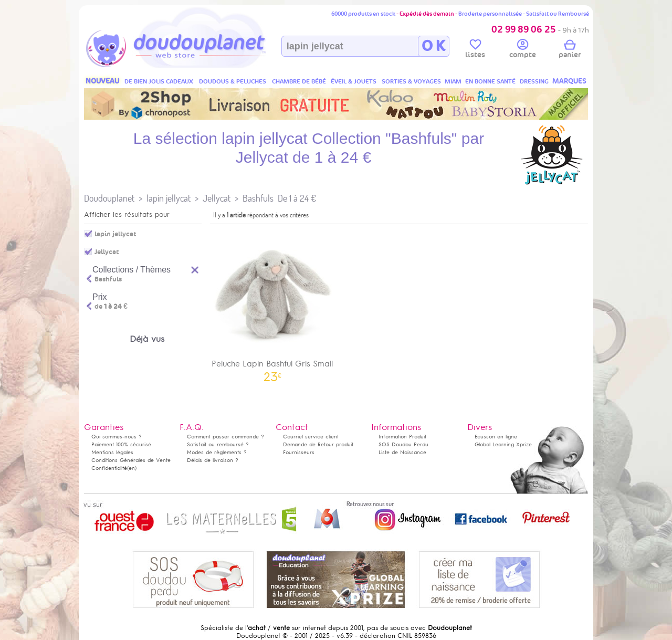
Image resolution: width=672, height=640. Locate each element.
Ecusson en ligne (496, 437)
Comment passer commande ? (225, 437)
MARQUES (569, 81)
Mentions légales (112, 452)
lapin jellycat (169, 198)
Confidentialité (109, 468)
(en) (132, 468)
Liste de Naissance (402, 452)
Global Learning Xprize (503, 444)
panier (570, 50)
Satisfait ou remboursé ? (218, 444)
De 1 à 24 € (297, 198)
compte (523, 50)
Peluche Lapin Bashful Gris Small (272, 305)
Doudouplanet (109, 198)
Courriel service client (311, 437)
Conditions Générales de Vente (131, 460)
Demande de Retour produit (318, 444)
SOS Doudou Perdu (403, 444)
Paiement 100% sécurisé (121, 444)
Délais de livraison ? (213, 460)
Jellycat (217, 198)
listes (475, 50)
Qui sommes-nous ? (117, 437)
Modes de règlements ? (217, 452)
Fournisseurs (299, 452)
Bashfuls (258, 198)
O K (433, 46)
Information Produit (402, 437)
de (111, 307)
